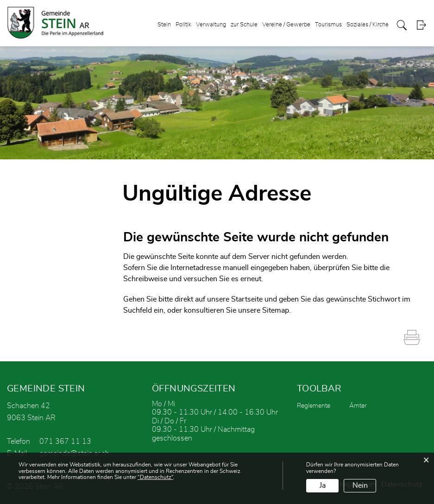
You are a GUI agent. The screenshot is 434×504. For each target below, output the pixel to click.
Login (421, 25)
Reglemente (314, 406)
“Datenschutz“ (155, 477)
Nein (360, 485)
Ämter (358, 406)
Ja (323, 485)
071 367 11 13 (65, 441)
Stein (164, 25)
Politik (183, 25)
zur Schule (244, 25)
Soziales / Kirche (368, 25)
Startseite (247, 299)
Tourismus (328, 25)
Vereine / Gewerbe (286, 25)
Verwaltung (211, 25)
